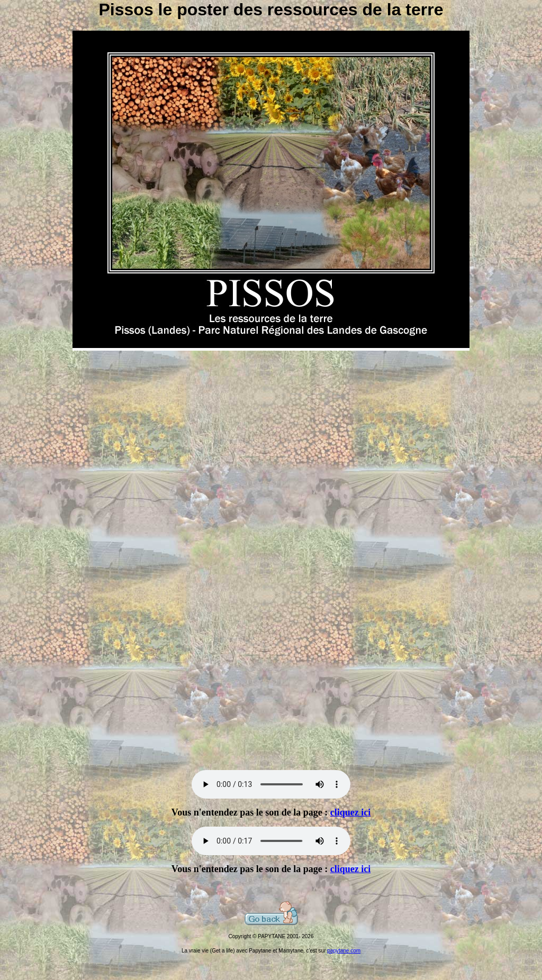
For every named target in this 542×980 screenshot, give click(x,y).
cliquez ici (350, 812)
